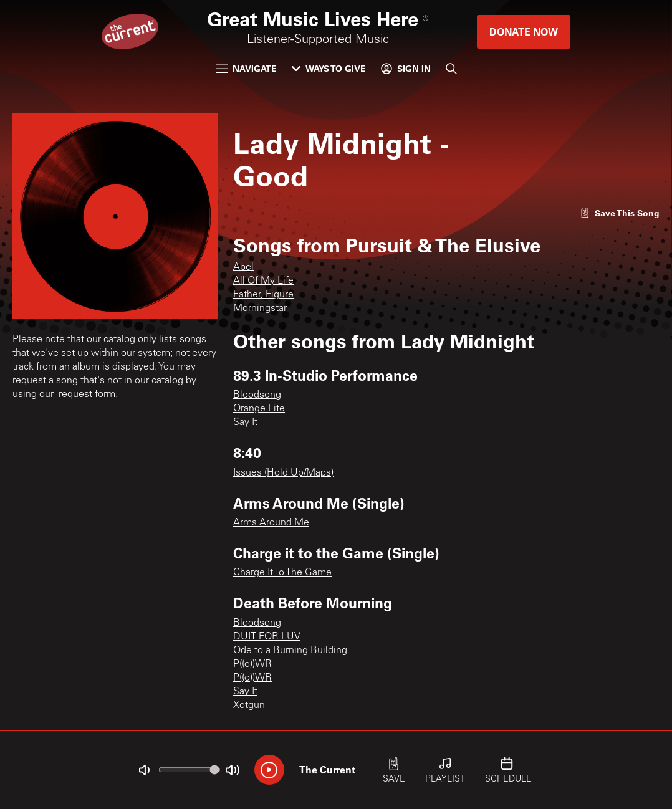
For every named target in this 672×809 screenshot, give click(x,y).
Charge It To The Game (282, 573)
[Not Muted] (144, 770)
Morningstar (260, 309)
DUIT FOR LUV (267, 637)
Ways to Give (329, 68)
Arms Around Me (271, 523)
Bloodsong (257, 395)
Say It (245, 423)
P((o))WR (252, 664)
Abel (243, 267)
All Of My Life (263, 281)
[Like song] (620, 213)
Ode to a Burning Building (290, 651)
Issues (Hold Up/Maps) (283, 473)
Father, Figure (263, 295)
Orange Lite (259, 409)
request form (87, 395)
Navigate (246, 68)
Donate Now (524, 31)
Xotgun (249, 706)
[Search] (451, 69)
